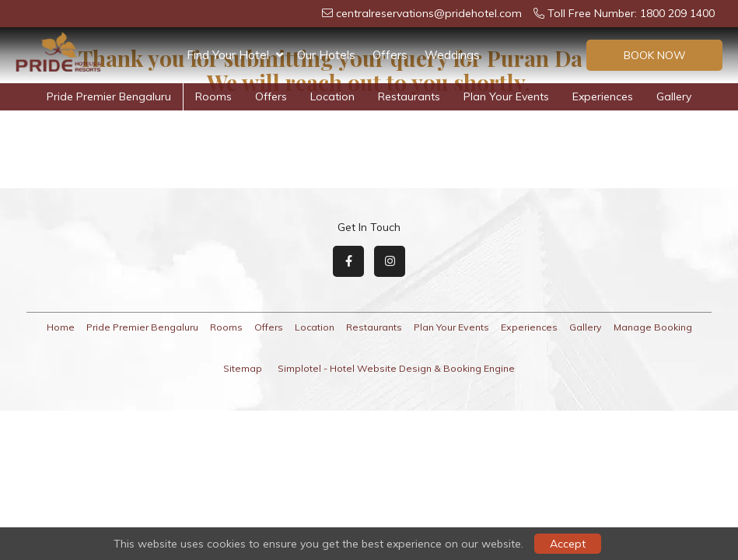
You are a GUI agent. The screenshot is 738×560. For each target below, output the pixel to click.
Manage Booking (653, 327)
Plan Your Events (542, 55)
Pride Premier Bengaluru (109, 96)
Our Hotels (326, 55)
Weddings (452, 55)
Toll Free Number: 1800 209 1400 (624, 13)
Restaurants (409, 96)
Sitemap (243, 368)
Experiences (603, 96)
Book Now (655, 55)
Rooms (213, 96)
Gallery (674, 96)
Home (61, 327)
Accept (568, 544)
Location (332, 96)
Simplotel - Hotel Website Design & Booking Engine (396, 368)
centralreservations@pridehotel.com (422, 13)
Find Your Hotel (235, 55)
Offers (390, 55)
